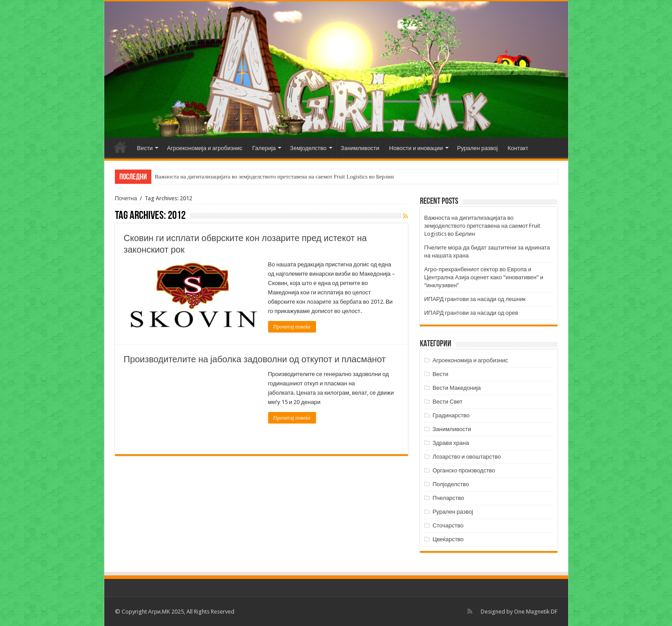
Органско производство (464, 470)
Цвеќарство (448, 539)
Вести (145, 148)
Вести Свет (447, 402)
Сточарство (448, 525)
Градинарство (451, 415)
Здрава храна (451, 443)
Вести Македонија (457, 388)
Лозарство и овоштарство (466, 457)
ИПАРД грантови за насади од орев (471, 313)
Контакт (518, 148)
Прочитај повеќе (292, 327)
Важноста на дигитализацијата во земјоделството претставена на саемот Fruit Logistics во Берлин (275, 176)
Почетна (120, 147)
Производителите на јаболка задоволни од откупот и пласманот (255, 359)
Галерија (264, 148)
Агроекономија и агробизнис (205, 148)
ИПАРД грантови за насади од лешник (475, 299)
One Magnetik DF (536, 612)
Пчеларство (448, 498)
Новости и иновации (416, 148)
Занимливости (360, 148)
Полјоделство (451, 484)
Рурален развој (478, 148)
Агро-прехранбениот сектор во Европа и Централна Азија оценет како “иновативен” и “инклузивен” (484, 277)
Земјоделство (308, 148)
